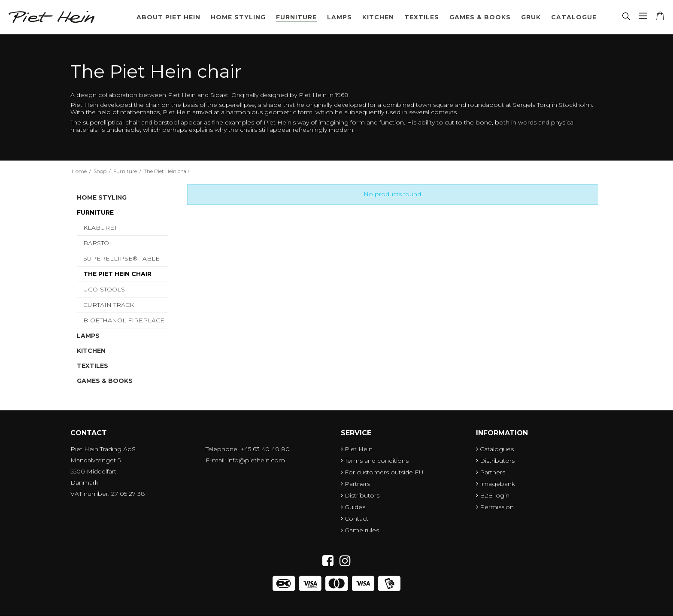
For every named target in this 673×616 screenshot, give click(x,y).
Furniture (296, 17)
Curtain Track (109, 305)
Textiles (422, 17)
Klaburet (100, 228)
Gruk (531, 17)
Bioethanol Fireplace (124, 320)
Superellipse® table (121, 258)
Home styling (238, 17)
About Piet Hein (168, 17)
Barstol (98, 243)
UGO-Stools (104, 289)
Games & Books (480, 17)
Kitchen (378, 17)
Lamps (340, 17)
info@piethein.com (256, 460)
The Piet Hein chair (117, 274)
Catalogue (574, 17)
